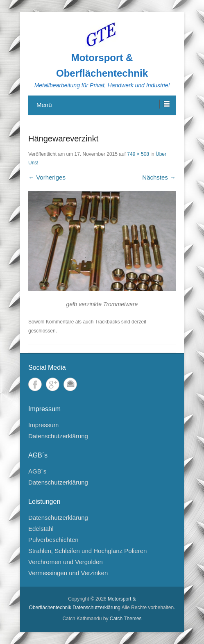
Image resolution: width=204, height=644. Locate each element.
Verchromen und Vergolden (66, 562)
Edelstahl (41, 529)
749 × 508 (138, 154)
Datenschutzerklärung (58, 436)
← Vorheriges (47, 177)
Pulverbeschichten (53, 540)
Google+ (53, 384)
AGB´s (37, 471)
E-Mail (70, 384)
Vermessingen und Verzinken (68, 573)
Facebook (35, 384)
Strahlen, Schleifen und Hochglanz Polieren (87, 551)
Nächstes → (159, 177)
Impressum (43, 425)
